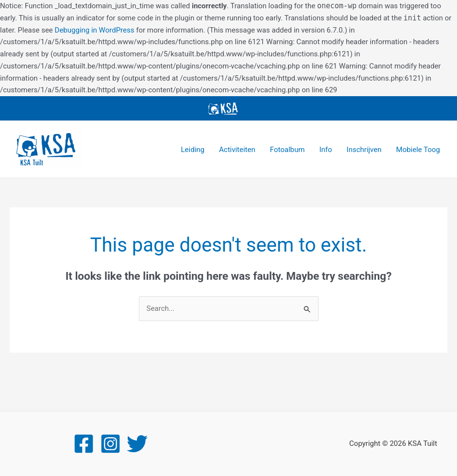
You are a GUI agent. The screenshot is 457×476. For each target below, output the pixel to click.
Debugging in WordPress (95, 30)
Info (325, 150)
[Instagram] (110, 444)
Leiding (193, 150)
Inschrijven (364, 150)
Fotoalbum (288, 150)
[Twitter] (137, 444)
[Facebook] (84, 444)
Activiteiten (237, 150)
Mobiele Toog (418, 150)
